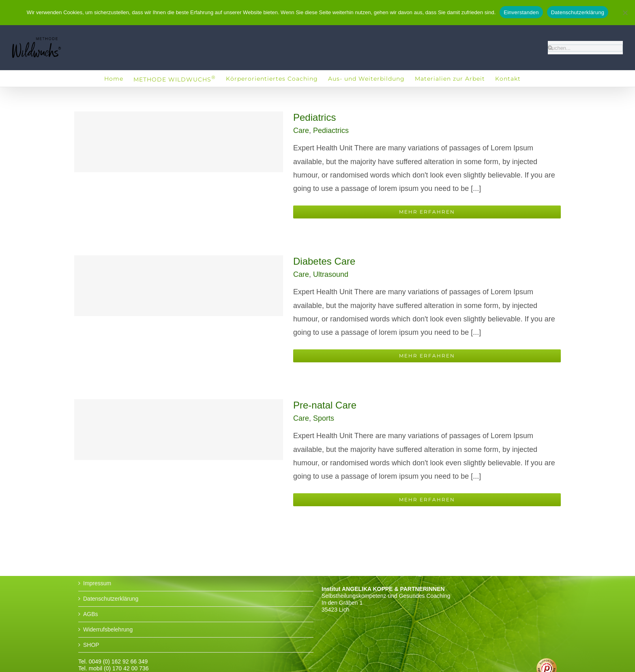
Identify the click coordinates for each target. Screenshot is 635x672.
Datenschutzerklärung (111, 599)
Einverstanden (521, 12)
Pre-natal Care (325, 405)
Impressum (97, 583)
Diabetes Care (324, 261)
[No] (625, 13)
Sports (324, 418)
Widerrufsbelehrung (108, 629)
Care (301, 131)
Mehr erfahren (427, 212)
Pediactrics (331, 131)
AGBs (91, 614)
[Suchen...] (585, 48)
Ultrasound (331, 274)
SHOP (91, 645)
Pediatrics (314, 117)
